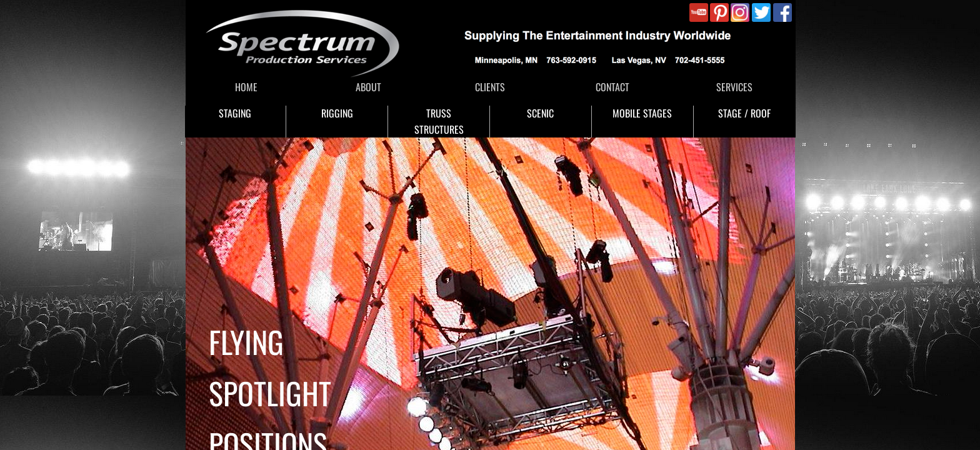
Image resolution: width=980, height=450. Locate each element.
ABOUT (368, 87)
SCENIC (540, 113)
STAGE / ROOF (744, 113)
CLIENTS (490, 87)
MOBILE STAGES (642, 113)
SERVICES (734, 87)
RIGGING (337, 113)
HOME (246, 87)
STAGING (235, 113)
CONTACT (612, 87)
